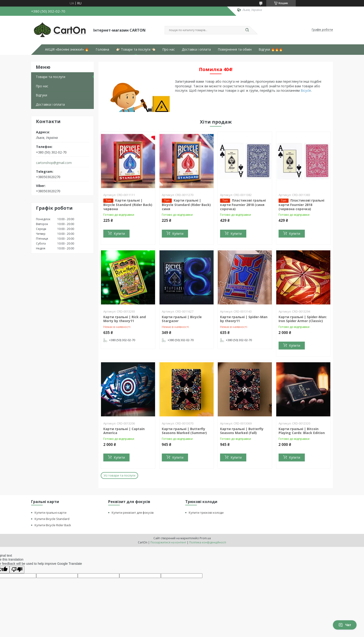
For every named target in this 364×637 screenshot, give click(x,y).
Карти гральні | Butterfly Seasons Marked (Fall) (242, 431)
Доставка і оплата (196, 49)
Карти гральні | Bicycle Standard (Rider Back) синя (186, 205)
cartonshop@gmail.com (54, 163)
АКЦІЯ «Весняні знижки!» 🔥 (67, 49)
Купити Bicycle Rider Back (53, 525)
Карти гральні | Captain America (124, 431)
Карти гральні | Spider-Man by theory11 (244, 319)
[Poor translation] (17, 570)
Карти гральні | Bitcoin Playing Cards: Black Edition (302, 431)
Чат (345, 625)
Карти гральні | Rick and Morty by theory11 (125, 319)
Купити (119, 234)
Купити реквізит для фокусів (133, 513)
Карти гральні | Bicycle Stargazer (182, 319)
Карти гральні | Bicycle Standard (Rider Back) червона (128, 205)
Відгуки (41, 95)
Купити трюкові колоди (206, 513)
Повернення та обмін (235, 49)
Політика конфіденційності (208, 542)
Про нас (169, 49)
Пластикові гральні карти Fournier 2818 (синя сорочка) (243, 205)
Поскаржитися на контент (168, 542)
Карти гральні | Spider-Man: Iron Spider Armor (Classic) (303, 319)
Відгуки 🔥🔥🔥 (271, 49)
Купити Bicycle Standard (52, 519)
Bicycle (306, 90)
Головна (102, 49)
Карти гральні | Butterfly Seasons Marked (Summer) (184, 431)
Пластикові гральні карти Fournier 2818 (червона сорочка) (301, 205)
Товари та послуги (50, 77)
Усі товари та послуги (119, 475)
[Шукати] (247, 30)
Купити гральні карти (50, 513)
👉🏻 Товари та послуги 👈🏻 (136, 49)
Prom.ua (205, 538)
